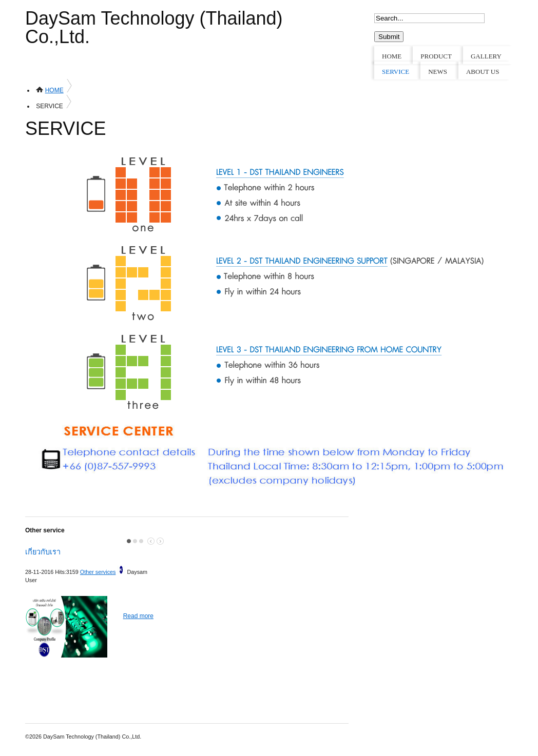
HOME (54, 90)
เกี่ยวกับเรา (43, 552)
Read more (138, 616)
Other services (98, 572)
